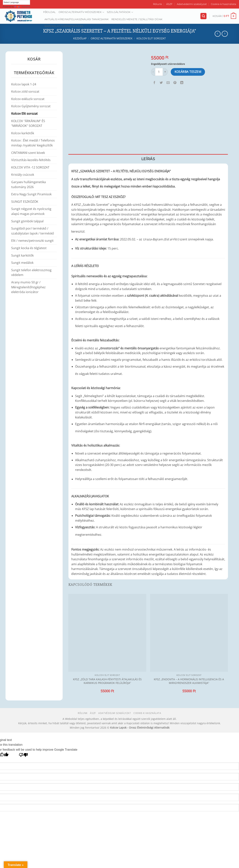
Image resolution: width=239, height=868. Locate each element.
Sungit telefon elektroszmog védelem (31, 273)
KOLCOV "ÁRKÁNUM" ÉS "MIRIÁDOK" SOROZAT (28, 123)
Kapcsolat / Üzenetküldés (64, 26)
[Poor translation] (23, 756)
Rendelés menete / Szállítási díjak (137, 19)
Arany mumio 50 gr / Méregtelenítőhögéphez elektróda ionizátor (28, 287)
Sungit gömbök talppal (27, 221)
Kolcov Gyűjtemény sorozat (31, 106)
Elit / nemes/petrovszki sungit (32, 241)
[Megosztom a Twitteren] (161, 83)
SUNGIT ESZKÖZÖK (25, 202)
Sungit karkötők (22, 255)
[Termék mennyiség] (159, 72)
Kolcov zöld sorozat (25, 91)
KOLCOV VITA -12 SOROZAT (30, 167)
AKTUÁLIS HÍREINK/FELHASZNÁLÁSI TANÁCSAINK (77, 19)
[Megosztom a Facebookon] (154, 83)
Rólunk (158, 4)
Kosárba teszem (188, 72)
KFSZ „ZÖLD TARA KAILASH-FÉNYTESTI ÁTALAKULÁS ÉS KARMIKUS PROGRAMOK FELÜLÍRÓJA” (107, 681)
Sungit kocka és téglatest (29, 248)
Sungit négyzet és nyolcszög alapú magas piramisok (31, 211)
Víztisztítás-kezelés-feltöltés (31, 160)
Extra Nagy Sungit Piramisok (31, 194)
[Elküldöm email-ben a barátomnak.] (168, 83)
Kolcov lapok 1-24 (24, 84)
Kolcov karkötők (23, 133)
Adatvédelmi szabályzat (192, 4)
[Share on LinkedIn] (182, 83)
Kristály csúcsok (23, 175)
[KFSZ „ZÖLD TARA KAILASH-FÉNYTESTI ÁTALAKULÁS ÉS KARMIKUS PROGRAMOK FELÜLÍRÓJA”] (107, 633)
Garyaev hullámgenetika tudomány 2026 (29, 184)
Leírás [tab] (148, 159)
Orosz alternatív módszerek (81, 12)
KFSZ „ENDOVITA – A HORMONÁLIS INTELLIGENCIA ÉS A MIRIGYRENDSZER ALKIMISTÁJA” (189, 681)
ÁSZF (169, 4)
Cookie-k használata (224, 4)
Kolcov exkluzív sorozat (28, 99)
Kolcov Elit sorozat (151, 38)
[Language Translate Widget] (16, 2)
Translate (22, 7)
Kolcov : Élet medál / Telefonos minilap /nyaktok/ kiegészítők (33, 143)
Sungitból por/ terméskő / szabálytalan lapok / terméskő (33, 231)
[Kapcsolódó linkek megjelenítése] (174, 170)
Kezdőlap (80, 38)
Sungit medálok (22, 263)
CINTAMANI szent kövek (28, 153)
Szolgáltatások (120, 12)
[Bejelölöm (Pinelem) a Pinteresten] (175, 83)
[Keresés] (203, 16)
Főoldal (50, 12)
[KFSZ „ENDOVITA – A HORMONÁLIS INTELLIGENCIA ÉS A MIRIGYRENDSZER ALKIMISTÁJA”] (189, 633)
